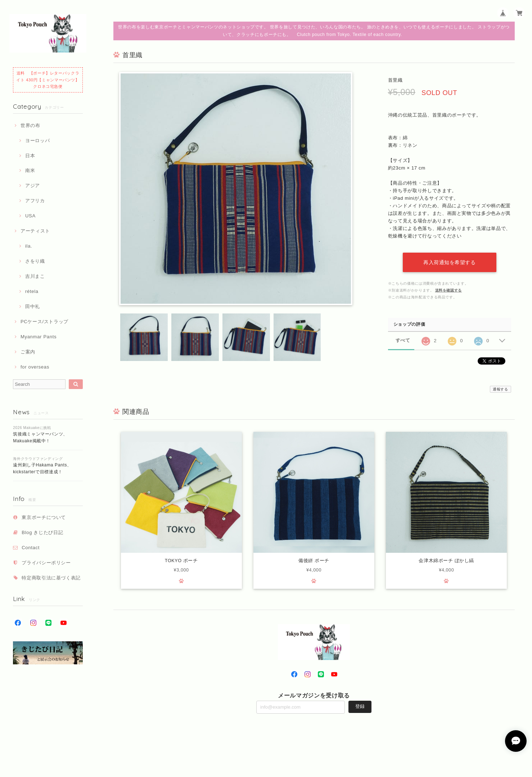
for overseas (35, 367)
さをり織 (35, 261)
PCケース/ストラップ (44, 322)
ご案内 (28, 352)
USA (30, 216)
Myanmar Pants (39, 337)
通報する (501, 389)
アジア (33, 186)
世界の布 (30, 125)
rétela (32, 291)
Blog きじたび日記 (42, 532)
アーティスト (35, 231)
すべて (403, 340)
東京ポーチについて (44, 517)
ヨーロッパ (37, 141)
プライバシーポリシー (46, 563)
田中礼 (33, 306)
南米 (30, 170)
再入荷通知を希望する (449, 262)
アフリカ (35, 201)
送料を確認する (449, 290)
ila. (29, 246)
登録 (360, 707)
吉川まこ (35, 276)
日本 (30, 156)
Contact (31, 548)
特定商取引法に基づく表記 (51, 578)
